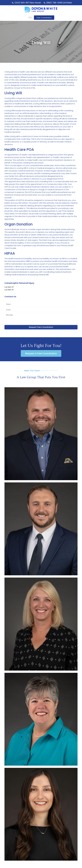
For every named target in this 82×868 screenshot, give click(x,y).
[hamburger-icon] (30, 18)
